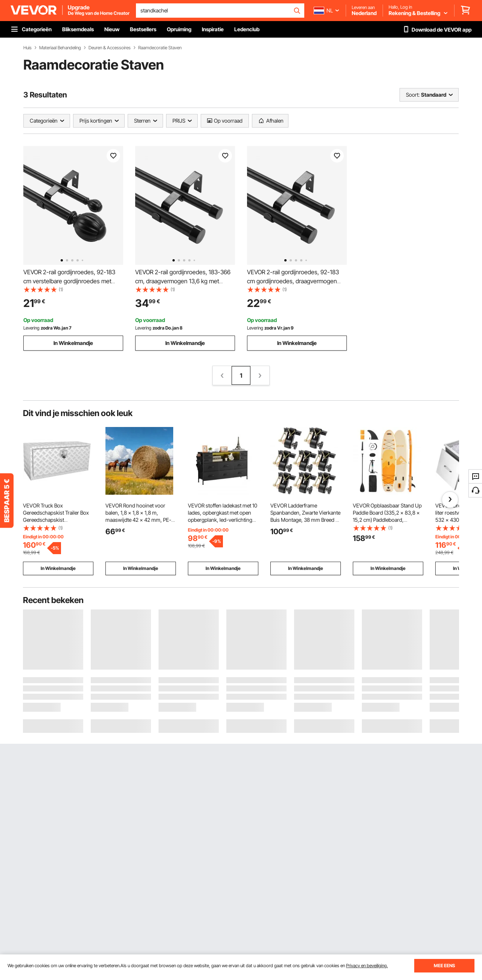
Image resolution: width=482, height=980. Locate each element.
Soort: (413, 95)
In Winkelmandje (73, 343)
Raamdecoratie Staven (160, 48)
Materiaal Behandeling (60, 48)
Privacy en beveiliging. (367, 966)
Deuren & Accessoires (110, 48)
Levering (31, 328)
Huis (27, 48)
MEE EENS (444, 966)
